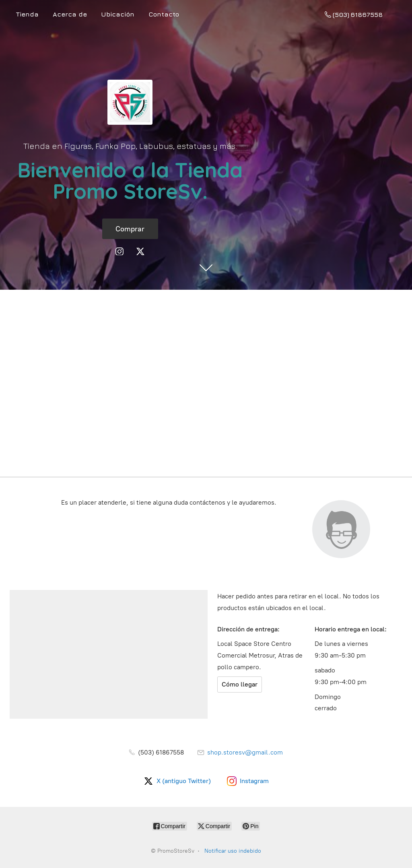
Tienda (27, 14)
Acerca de (70, 14)
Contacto (164, 14)
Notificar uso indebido (233, 851)
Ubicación (118, 14)
